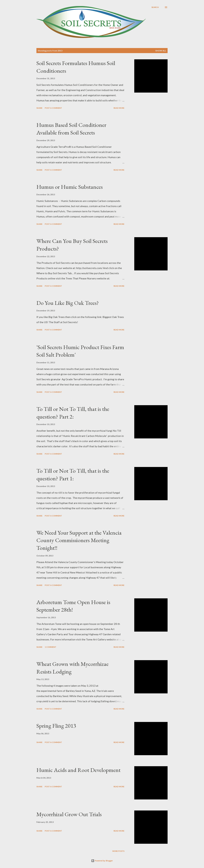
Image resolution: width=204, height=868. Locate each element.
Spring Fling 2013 (56, 726)
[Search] (155, 7)
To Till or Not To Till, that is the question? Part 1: (73, 475)
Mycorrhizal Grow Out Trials (69, 814)
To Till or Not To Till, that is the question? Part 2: (73, 413)
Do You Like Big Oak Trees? (68, 303)
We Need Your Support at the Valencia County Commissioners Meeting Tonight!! (79, 540)
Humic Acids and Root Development (78, 770)
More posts (118, 851)
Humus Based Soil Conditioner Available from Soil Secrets (71, 129)
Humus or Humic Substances (70, 187)
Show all (161, 51)
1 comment (50, 647)
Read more (119, 108)
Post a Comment (53, 108)
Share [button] (39, 108)
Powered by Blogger (102, 861)
